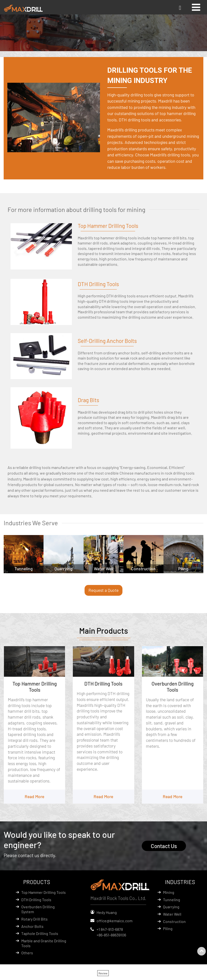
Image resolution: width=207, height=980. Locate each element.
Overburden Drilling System (38, 909)
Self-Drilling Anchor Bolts (107, 341)
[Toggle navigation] (196, 7)
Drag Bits (88, 400)
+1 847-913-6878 (110, 929)
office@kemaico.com (114, 921)
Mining (169, 892)
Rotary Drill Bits (34, 919)
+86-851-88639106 (111, 935)
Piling (168, 929)
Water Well (172, 914)
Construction (174, 922)
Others (27, 953)
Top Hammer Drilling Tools (108, 226)
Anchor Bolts (32, 927)
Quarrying (171, 907)
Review (103, 973)
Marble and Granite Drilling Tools (44, 943)
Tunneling (172, 900)
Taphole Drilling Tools (40, 934)
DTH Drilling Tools (98, 284)
